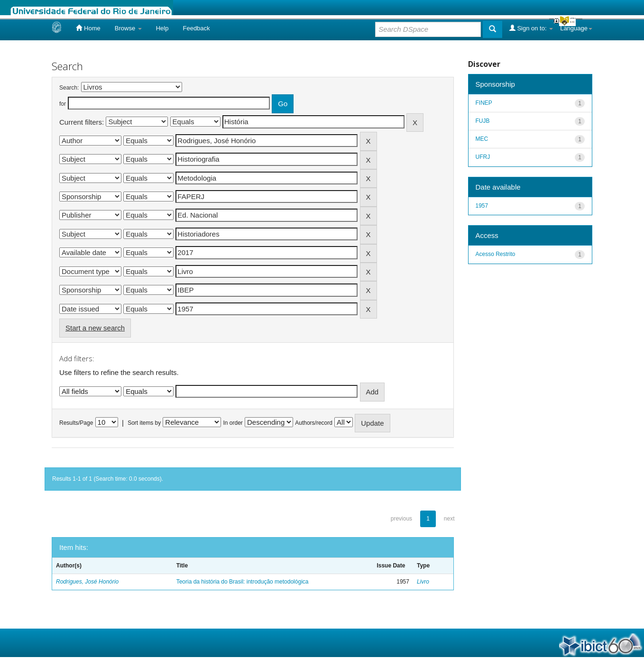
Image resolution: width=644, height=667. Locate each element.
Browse (128, 28)
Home (88, 28)
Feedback (196, 28)
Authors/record (314, 423)
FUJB (483, 121)
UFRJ (483, 157)
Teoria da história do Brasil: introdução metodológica (243, 582)
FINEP (484, 103)
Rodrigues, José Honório (87, 582)
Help (162, 28)
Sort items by (144, 423)
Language (576, 28)
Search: (69, 88)
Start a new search (95, 328)
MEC (482, 139)
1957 (482, 206)
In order (233, 423)
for (63, 104)
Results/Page (76, 423)
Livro (423, 582)
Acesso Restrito (496, 254)
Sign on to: (531, 28)
